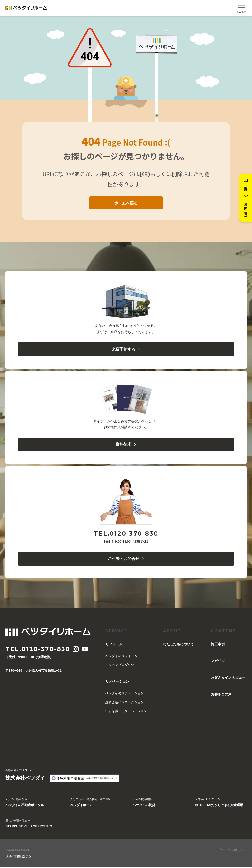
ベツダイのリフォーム (121, 657)
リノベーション (117, 683)
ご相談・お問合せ (126, 560)
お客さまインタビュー (228, 679)
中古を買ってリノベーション (126, 712)
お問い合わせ (245, 207)
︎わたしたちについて (178, 645)
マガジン (218, 662)
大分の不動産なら (25, 804)
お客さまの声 (221, 695)
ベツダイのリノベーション (125, 695)
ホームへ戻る (126, 203)
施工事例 (218, 645)
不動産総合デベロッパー (25, 777)
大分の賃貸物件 (144, 804)
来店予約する (126, 350)
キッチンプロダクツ (120, 666)
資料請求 (245, 182)
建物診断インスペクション (125, 703)
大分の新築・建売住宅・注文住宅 (90, 804)
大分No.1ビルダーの (219, 804)
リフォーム (114, 645)
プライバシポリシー (232, 851)
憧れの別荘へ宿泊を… (29, 825)
